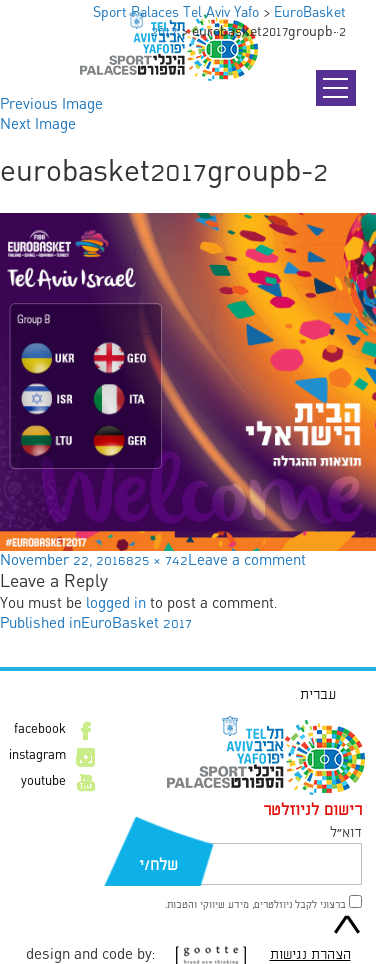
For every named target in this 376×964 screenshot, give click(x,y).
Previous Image (51, 105)
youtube (43, 782)
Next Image (38, 125)
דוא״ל (346, 833)
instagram (37, 756)
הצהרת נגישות (310, 955)
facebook (40, 730)
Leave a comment (247, 561)
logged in (116, 604)
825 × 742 (157, 561)
